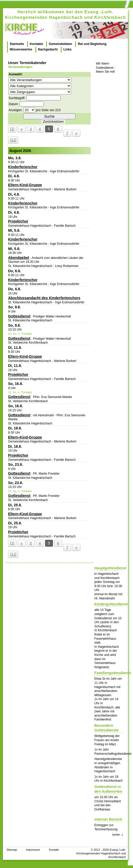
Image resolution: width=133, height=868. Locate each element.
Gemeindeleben (60, 44)
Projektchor (18, 221)
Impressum (33, 850)
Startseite (17, 44)
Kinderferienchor (23, 167)
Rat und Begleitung (92, 44)
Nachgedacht (48, 49)
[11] (13, 140)
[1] (12, 129)
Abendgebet (19, 258)
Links (67, 49)
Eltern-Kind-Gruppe (25, 185)
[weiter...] (118, 835)
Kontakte (36, 44)
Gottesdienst (19, 316)
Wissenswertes (21, 49)
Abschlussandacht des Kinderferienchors (44, 298)
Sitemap (12, 850)
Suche (50, 116)
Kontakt (54, 850)
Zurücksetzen (53, 121)
